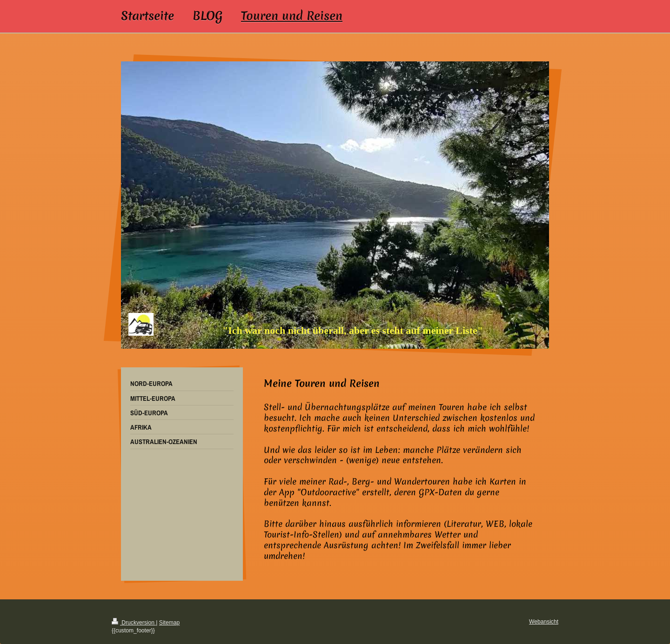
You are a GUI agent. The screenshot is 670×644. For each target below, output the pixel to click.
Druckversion (134, 623)
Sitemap (169, 623)
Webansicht (544, 622)
